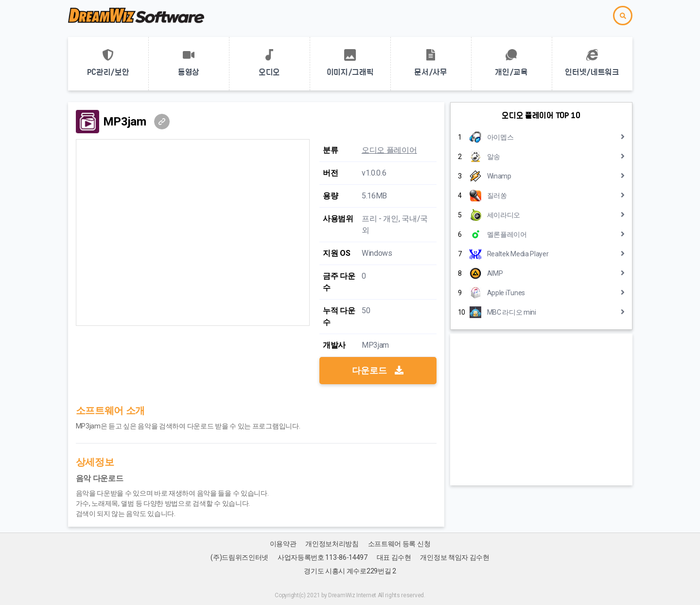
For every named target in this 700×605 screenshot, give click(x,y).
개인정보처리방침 (332, 544)
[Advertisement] (541, 409)
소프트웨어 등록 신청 (399, 544)
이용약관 (283, 544)
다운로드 (378, 370)
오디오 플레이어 (389, 150)
